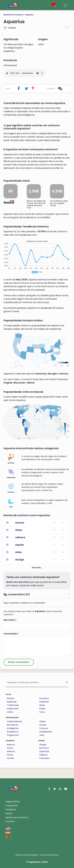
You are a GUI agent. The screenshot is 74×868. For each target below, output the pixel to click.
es (8, 832)
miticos (11, 459)
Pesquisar (11, 809)
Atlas (19, 530)
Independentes (14, 721)
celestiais (11, 474)
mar (11, 503)
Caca (42, 712)
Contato (10, 821)
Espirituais (12, 702)
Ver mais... (37, 568)
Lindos (10, 712)
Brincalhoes (13, 725)
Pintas (10, 755)
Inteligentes (13, 728)
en (9, 828)
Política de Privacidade (27, 855)
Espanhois (44, 751)
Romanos (44, 748)
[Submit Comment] (19, 662)
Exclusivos (44, 698)
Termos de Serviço (49, 855)
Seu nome (10, 620)
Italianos (43, 755)
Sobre (9, 813)
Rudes (42, 709)
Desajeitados (46, 732)
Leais (42, 735)
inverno (11, 488)
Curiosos (44, 728)
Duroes (43, 725)
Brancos (11, 745)
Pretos (10, 748)
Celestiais (44, 702)
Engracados (13, 709)
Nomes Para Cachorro (14, 15)
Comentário (11, 634)
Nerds (42, 705)
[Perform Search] (67, 683)
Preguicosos (13, 735)
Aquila (19, 545)
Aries (18, 552)
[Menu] (65, 5)
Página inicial (13, 802)
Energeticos (13, 732)
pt (8, 837)
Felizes (43, 721)
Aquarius (29, 15)
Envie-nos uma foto (18, 582)
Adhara (20, 537)
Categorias (12, 806)
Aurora (20, 523)
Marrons (11, 751)
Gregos (43, 745)
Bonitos (11, 698)
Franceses (44, 758)
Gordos (11, 758)
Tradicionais (13, 705)
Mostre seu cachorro (17, 817)
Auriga (20, 559)
